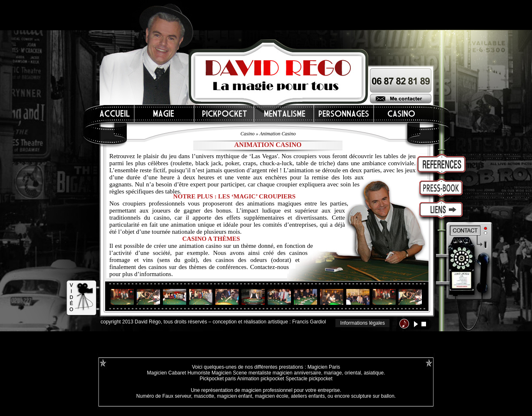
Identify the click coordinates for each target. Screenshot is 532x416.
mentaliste (259, 373)
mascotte (204, 396)
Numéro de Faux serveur (164, 396)
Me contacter (401, 99)
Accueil (115, 114)
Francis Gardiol (309, 322)
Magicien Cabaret (166, 373)
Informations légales (363, 323)
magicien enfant (235, 396)
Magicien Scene (229, 373)
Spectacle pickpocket (309, 379)
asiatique (374, 373)
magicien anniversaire (297, 373)
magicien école (271, 396)
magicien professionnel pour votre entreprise (291, 390)
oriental (353, 373)
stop (424, 324)
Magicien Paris (324, 367)
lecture (416, 324)
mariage (333, 373)
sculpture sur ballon (373, 396)
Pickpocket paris (218, 379)
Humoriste (199, 373)
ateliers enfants (308, 396)
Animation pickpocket (260, 379)
